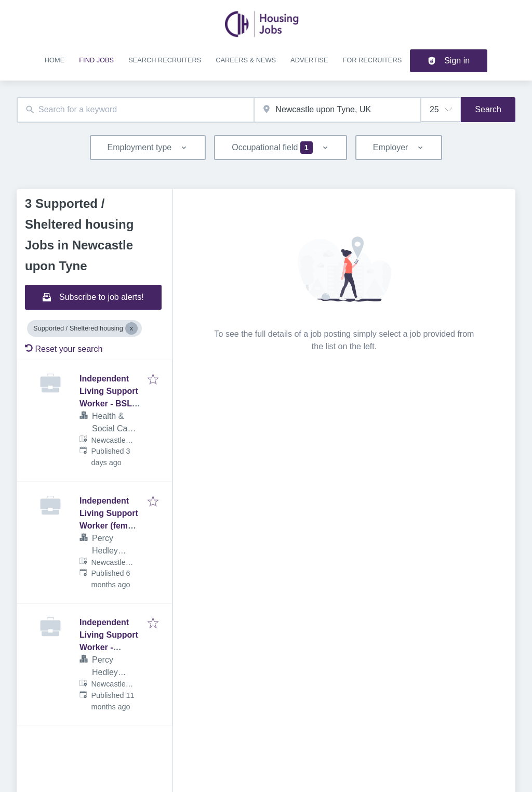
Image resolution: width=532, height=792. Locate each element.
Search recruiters (165, 60)
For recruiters (372, 60)
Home (55, 60)
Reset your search (64, 349)
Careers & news (246, 60)
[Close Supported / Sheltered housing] (131, 328)
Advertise (309, 60)
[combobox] (135, 110)
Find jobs (96, 60)
